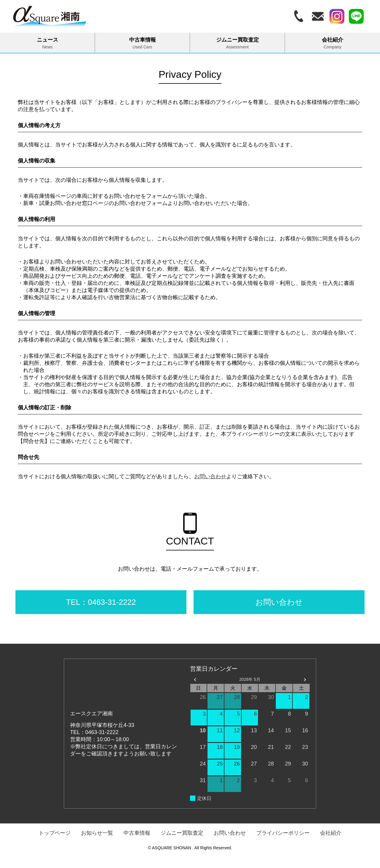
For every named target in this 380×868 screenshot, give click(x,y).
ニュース (47, 43)
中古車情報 (142, 43)
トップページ (55, 833)
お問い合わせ (210, 476)
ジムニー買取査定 (237, 43)
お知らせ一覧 (97, 833)
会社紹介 (332, 43)
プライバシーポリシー (283, 833)
